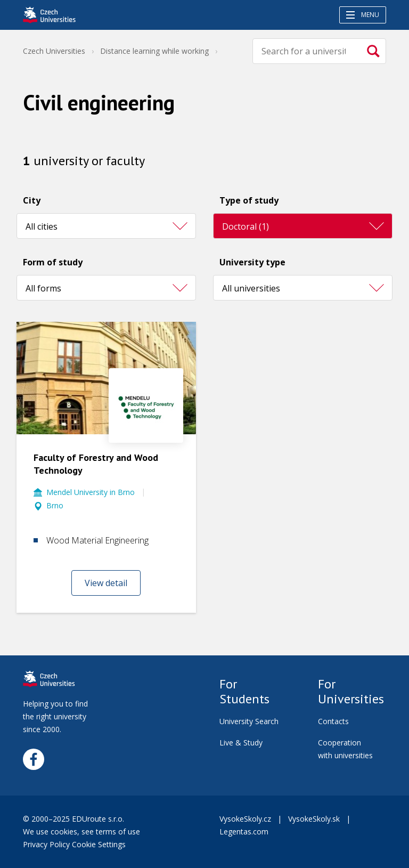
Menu (363, 15)
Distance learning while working (154, 51)
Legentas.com (244, 832)
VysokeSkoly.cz (245, 819)
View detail (106, 583)
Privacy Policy (46, 844)
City (32, 200)
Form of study (53, 262)
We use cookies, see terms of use (83, 832)
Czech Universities (54, 51)
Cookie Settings (99, 844)
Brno (55, 505)
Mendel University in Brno (91, 492)
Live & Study (241, 743)
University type (252, 262)
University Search (249, 721)
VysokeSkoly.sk (314, 819)
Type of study (249, 200)
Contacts (333, 721)
